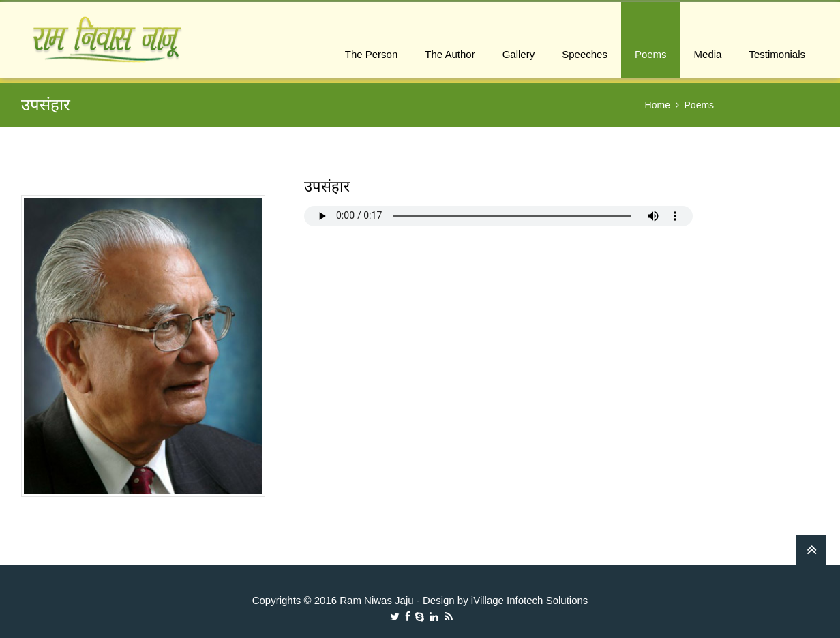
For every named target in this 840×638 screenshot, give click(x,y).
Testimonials (777, 54)
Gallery (519, 54)
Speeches (585, 54)
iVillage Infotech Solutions (530, 600)
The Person (372, 54)
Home (658, 105)
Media (708, 54)
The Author (450, 54)
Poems (651, 54)
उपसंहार (327, 186)
